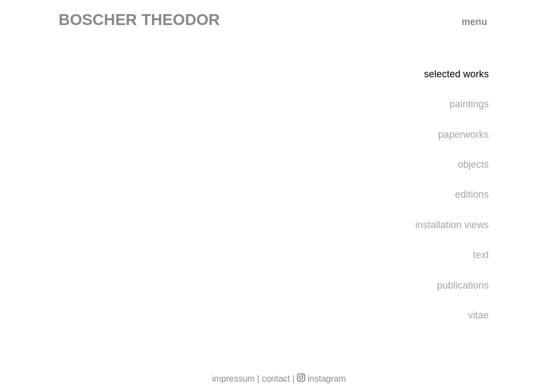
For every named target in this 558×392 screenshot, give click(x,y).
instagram (322, 379)
